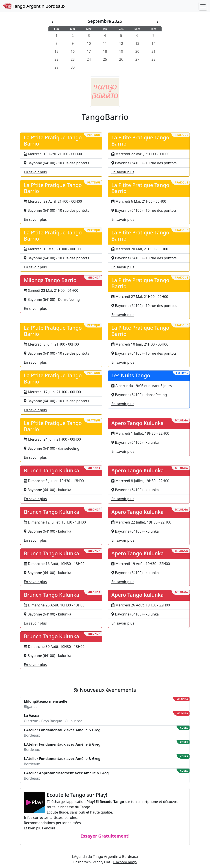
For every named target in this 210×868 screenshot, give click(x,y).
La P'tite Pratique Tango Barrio (53, 140)
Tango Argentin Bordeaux (34, 6)
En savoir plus (35, 172)
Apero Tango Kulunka (137, 423)
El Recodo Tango (125, 862)
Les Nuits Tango (131, 375)
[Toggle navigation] (203, 6)
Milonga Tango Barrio (50, 280)
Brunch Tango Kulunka (51, 470)
